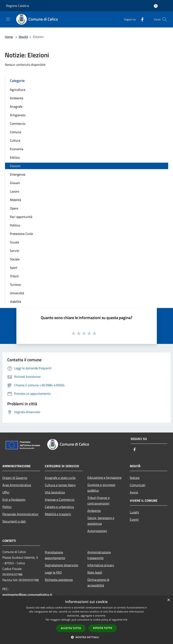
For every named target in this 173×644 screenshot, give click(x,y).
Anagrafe (16, 107)
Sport (14, 268)
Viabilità (15, 302)
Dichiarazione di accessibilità (98, 582)
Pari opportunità (21, 217)
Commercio (18, 124)
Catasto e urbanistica (59, 507)
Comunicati (138, 485)
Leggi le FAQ (53, 572)
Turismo (15, 285)
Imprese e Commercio (60, 499)
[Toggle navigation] (8, 19)
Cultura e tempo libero (60, 485)
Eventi (134, 519)
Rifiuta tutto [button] (103, 628)
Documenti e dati (14, 521)
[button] (87, 637)
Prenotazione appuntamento (55, 555)
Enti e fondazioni (14, 499)
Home (9, 37)
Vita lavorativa (55, 492)
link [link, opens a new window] (125, 620)
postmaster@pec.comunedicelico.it (27, 595)
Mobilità (15, 200)
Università (17, 293)
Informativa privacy (101, 565)
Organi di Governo (15, 478)
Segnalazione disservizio (61, 565)
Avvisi (134, 492)
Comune (16, 132)
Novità (23, 37)
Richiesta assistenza (59, 580)
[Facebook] (141, 19)
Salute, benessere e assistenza (101, 521)
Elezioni (15, 166)
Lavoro (15, 191)
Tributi (14, 276)
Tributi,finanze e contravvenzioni (99, 501)
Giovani (15, 183)
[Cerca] (165, 19)
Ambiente (17, 98)
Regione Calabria (18, 6)
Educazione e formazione (104, 478)
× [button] (168, 600)
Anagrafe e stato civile (60, 478)
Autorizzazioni (97, 531)
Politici (7, 507)
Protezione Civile (21, 234)
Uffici (6, 492)
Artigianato (18, 115)
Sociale (15, 259)
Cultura (15, 140)
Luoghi (134, 512)
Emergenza (18, 174)
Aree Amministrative (17, 485)
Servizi (15, 251)
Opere (14, 208)
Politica (15, 225)
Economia (17, 149)
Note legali (95, 572)
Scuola (14, 242)
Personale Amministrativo (20, 514)
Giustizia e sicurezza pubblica (101, 488)
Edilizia (15, 157)
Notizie (135, 478)
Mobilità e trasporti (58, 514)
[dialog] (86, 620)
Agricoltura (18, 90)
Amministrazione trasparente (99, 555)
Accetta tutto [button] (71, 628)
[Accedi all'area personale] (156, 6)
